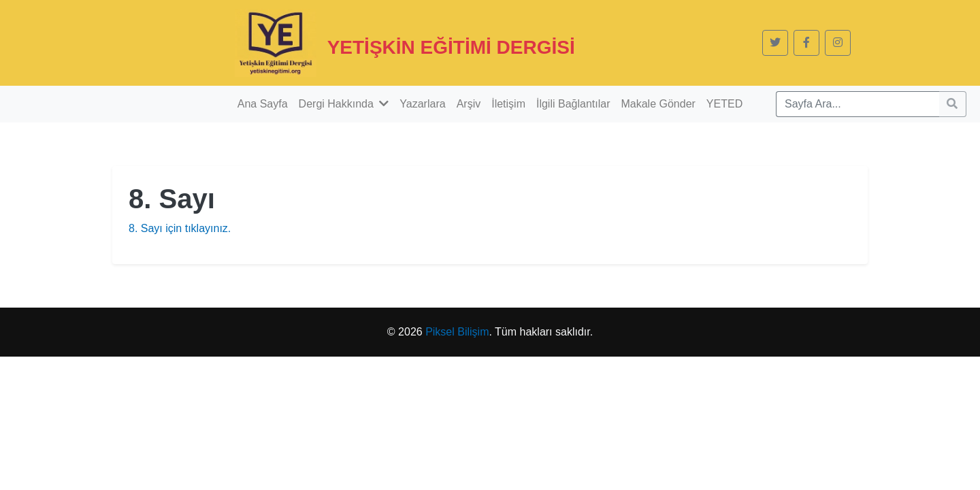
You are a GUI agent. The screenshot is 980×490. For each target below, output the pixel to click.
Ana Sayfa (263, 104)
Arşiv (469, 104)
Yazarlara (422, 104)
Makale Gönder (658, 104)
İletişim (508, 104)
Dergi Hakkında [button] (344, 104)
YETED (724, 104)
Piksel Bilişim (457, 332)
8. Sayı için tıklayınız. (180, 228)
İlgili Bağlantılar (573, 104)
